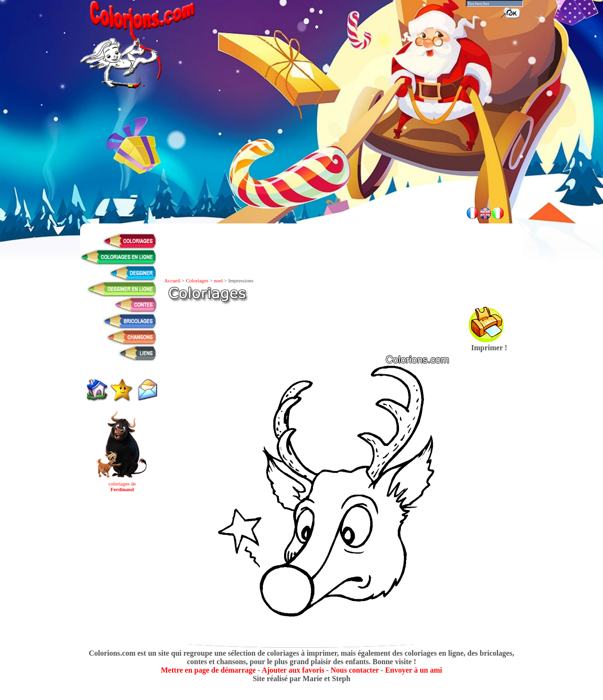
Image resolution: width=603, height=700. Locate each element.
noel (218, 280)
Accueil (172, 280)
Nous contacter (355, 670)
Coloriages (197, 280)
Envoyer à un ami (413, 670)
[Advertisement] (301, 174)
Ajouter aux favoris (293, 670)
